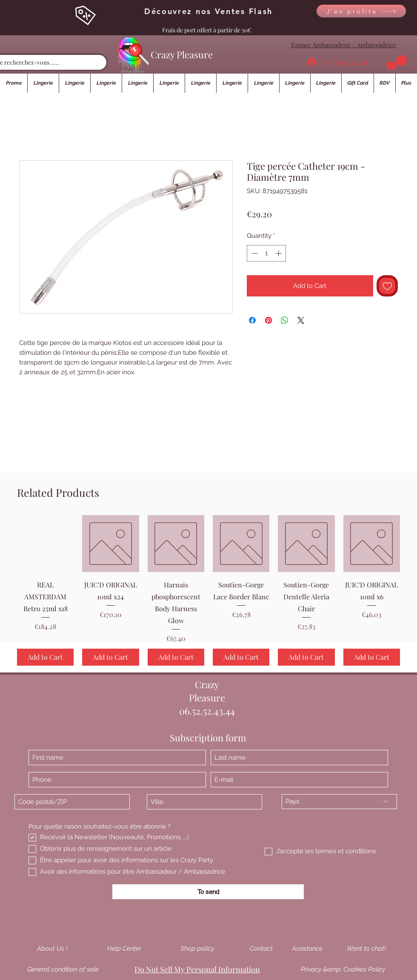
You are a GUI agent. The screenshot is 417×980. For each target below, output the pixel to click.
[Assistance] (307, 949)
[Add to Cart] (45, 657)
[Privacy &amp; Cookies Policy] (343, 970)
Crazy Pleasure (182, 54)
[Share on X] (301, 320)
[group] (208, 590)
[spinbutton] (267, 253)
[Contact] (261, 949)
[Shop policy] (197, 949)
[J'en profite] (361, 11)
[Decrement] (254, 253)
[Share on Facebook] (252, 320)
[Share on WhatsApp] (285, 320)
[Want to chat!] (366, 949)
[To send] (208, 892)
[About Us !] (52, 949)
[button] (396, 62)
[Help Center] (124, 949)
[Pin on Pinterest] (268, 320)
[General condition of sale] (63, 970)
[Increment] (279, 253)
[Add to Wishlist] (387, 286)
